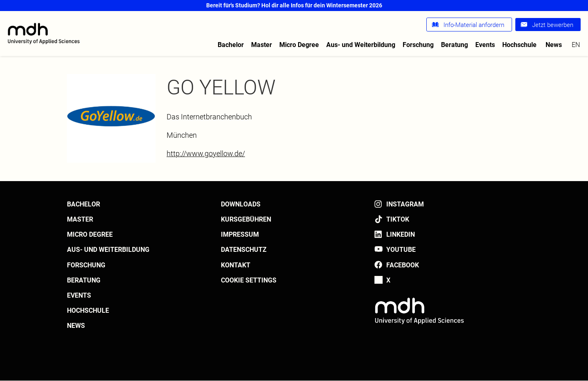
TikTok (398, 219)
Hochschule (519, 45)
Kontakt (236, 265)
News (554, 45)
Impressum (240, 234)
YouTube (401, 250)
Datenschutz (244, 250)
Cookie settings (249, 280)
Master (262, 45)
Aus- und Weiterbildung (361, 45)
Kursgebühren (246, 219)
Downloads (241, 204)
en (576, 45)
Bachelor (231, 45)
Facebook (403, 265)
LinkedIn (401, 234)
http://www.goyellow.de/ (206, 154)
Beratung (454, 45)
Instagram (405, 204)
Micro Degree (299, 45)
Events (485, 45)
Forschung (418, 45)
